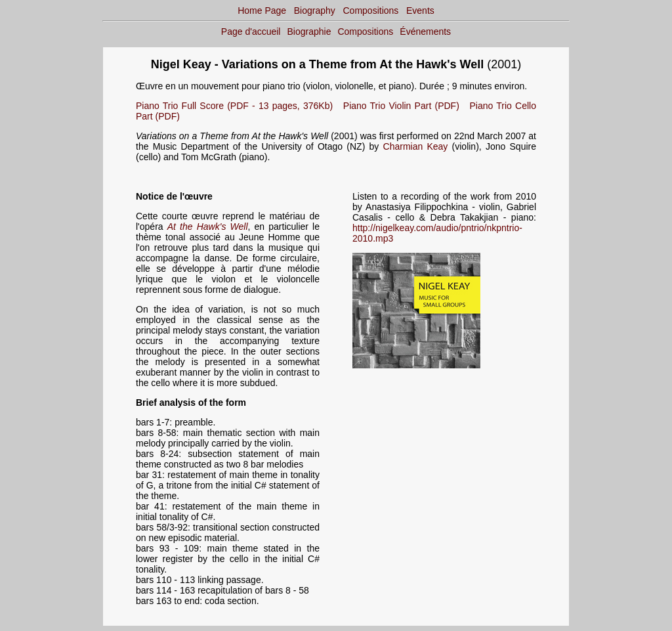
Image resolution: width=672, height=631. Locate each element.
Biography (315, 11)
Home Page (262, 11)
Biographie (309, 32)
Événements (425, 32)
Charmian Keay (416, 146)
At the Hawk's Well (208, 227)
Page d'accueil (251, 32)
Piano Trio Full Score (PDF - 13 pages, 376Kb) (234, 106)
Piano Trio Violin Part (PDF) (401, 106)
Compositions (371, 11)
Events (420, 11)
